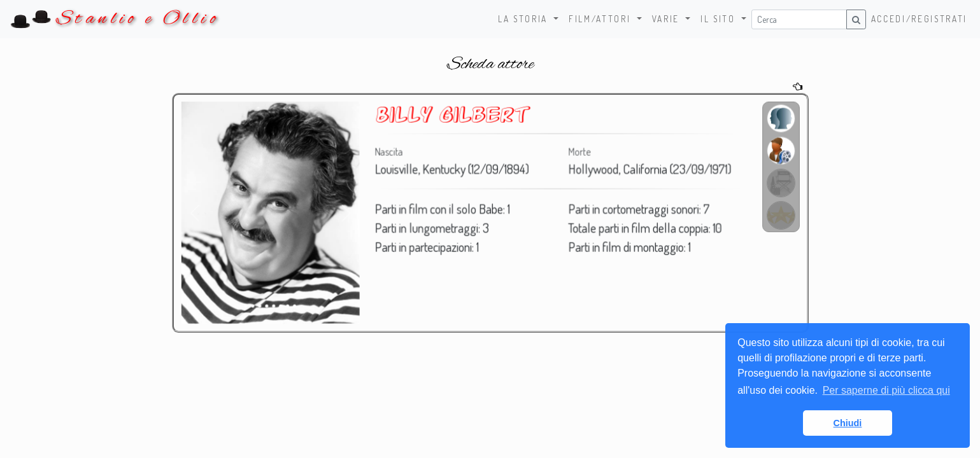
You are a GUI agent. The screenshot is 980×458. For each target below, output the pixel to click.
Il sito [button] (720, 19)
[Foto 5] (276, 305)
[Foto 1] (249, 305)
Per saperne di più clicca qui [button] (886, 390)
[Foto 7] (290, 305)
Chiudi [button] (848, 423)
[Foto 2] (256, 305)
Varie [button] (668, 19)
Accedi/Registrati (919, 19)
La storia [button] (525, 19)
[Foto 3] (263, 305)
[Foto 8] (297, 305)
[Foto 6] (283, 305)
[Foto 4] (269, 305)
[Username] (799, 19)
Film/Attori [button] (601, 19)
